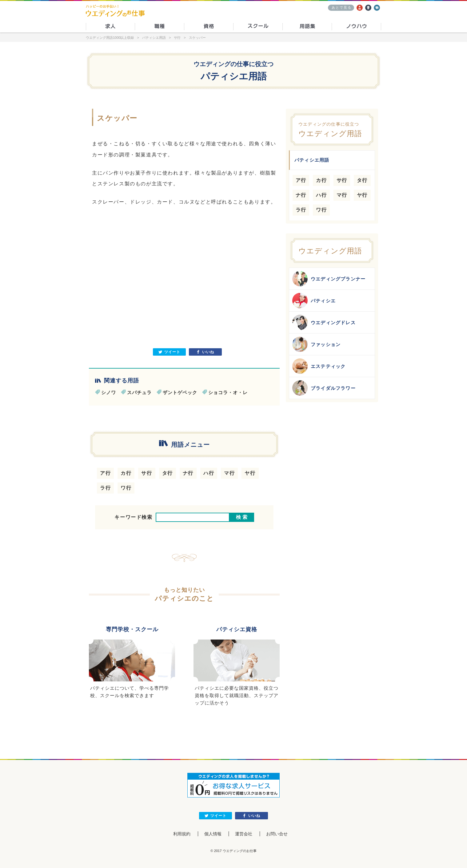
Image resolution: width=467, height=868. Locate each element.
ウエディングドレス (324, 322)
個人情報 (213, 834)
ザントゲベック (180, 392)
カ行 (126, 473)
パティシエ (314, 301)
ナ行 (188, 473)
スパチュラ (139, 392)
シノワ (109, 392)
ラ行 (105, 488)
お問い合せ (277, 834)
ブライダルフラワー (324, 388)
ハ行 (209, 473)
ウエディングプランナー (329, 279)
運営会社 (244, 834)
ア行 (105, 473)
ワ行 (126, 488)
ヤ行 (250, 473)
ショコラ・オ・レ (228, 392)
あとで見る (342, 7)
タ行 (168, 473)
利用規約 (182, 834)
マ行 (229, 473)
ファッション (316, 344)
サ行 (147, 473)
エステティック (319, 366)
